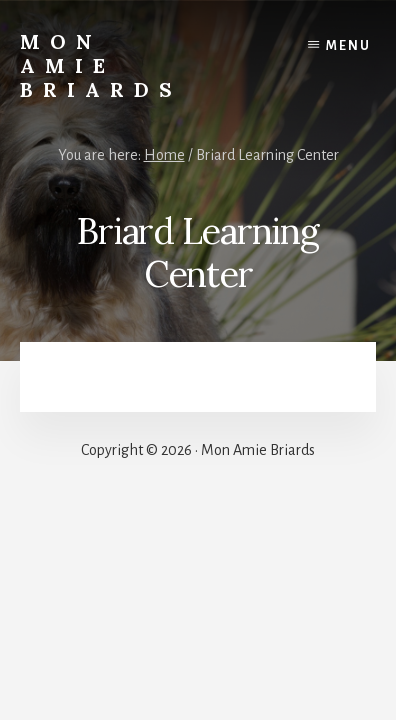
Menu (348, 46)
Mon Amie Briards (101, 65)
